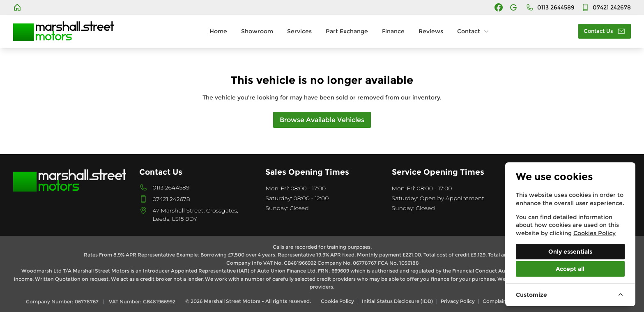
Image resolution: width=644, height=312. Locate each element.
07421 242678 (171, 199)
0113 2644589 (171, 187)
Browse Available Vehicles (322, 120)
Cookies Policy (595, 233)
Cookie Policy (337, 301)
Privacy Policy (458, 301)
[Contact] (606, 7)
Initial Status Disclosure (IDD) (397, 301)
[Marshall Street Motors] (18, 7)
